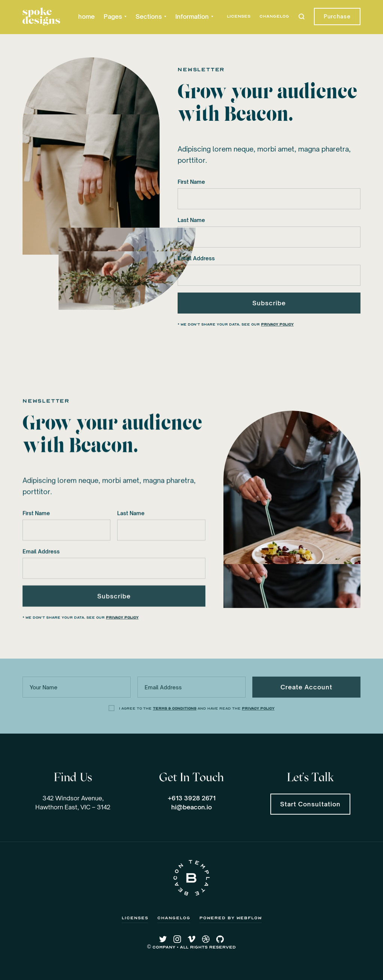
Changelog (274, 16)
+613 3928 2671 (192, 798)
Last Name (191, 220)
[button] (115, 17)
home (86, 17)
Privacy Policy (277, 324)
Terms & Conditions (175, 708)
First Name (191, 182)
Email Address (196, 258)
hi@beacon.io (191, 807)
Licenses (239, 16)
